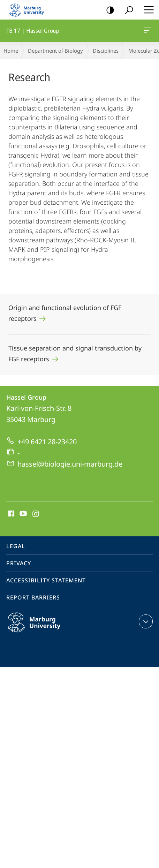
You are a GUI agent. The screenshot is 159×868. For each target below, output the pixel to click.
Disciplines (106, 51)
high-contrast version (108, 10)
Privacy (19, 563)
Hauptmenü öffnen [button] (147, 10)
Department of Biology (55, 51)
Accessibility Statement (46, 580)
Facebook (11, 514)
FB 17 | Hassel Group (147, 32)
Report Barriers (33, 597)
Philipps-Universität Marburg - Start (30, 10)
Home (11, 51)
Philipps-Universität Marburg (41, 628)
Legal (16, 546)
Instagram (36, 514)
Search (127, 10)
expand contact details (145, 621)
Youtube (22, 514)
